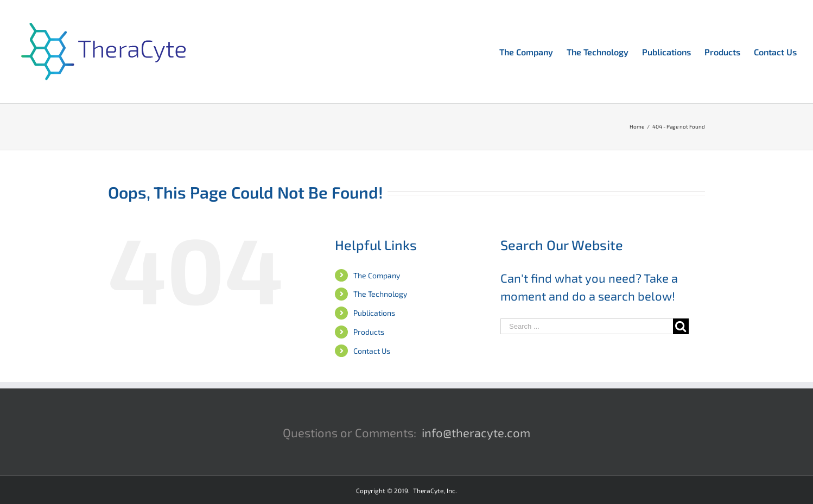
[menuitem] (533, 51)
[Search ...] (587, 326)
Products (369, 332)
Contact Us (372, 351)
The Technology (380, 294)
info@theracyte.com (476, 432)
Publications (374, 313)
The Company (377, 275)
